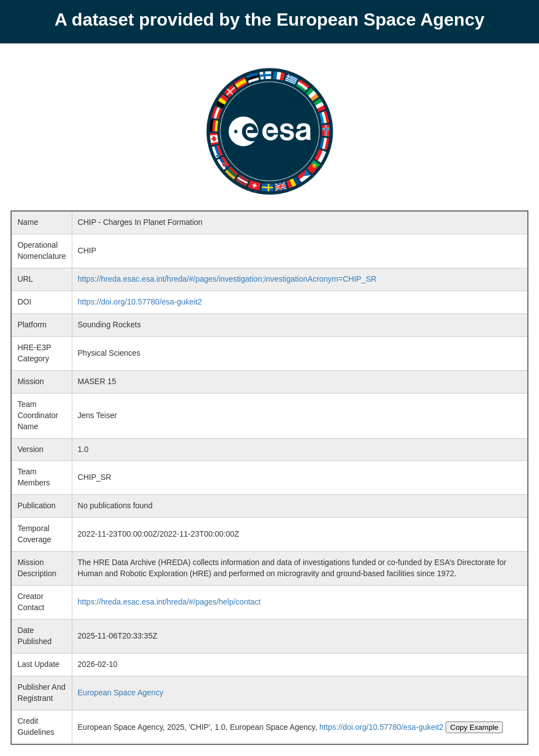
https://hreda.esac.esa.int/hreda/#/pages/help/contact (169, 602)
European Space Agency (121, 693)
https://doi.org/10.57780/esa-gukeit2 (140, 302)
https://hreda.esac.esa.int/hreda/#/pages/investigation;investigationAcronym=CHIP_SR (227, 279)
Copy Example (474, 727)
